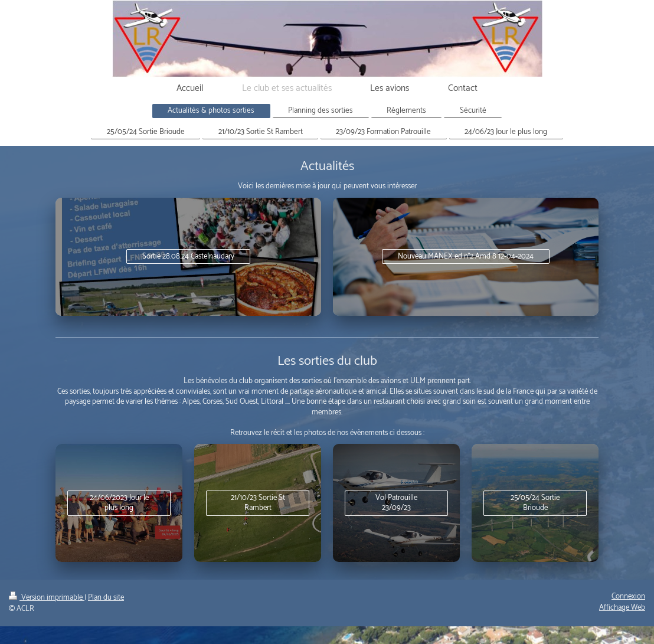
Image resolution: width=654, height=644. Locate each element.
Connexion (628, 596)
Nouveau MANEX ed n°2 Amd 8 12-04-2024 (466, 256)
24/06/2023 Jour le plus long (119, 503)
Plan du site (106, 598)
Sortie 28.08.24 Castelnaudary (188, 256)
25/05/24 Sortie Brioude (535, 503)
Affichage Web (622, 608)
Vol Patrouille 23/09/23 (396, 503)
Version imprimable (47, 598)
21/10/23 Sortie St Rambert (258, 503)
